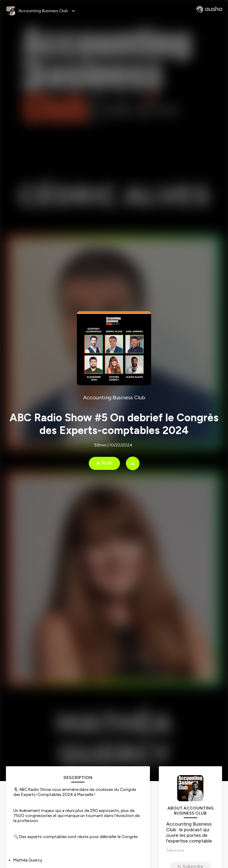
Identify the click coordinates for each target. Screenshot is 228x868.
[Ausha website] (209, 9)
